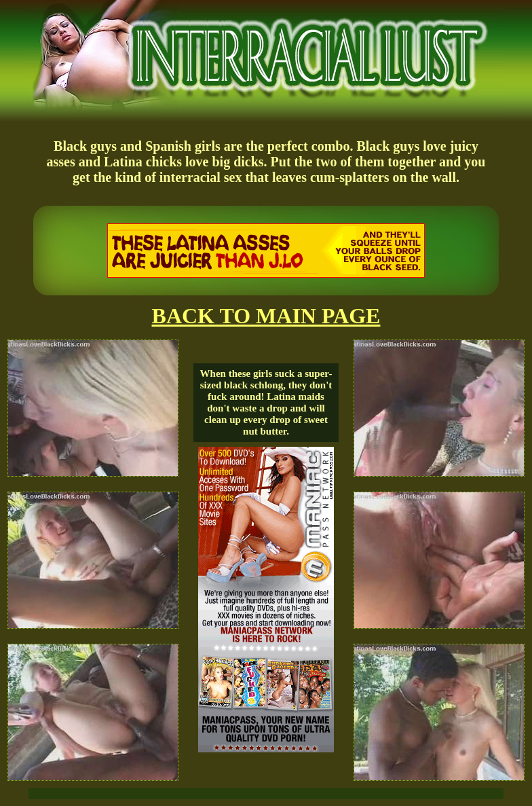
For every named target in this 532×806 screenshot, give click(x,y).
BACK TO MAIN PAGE (266, 316)
